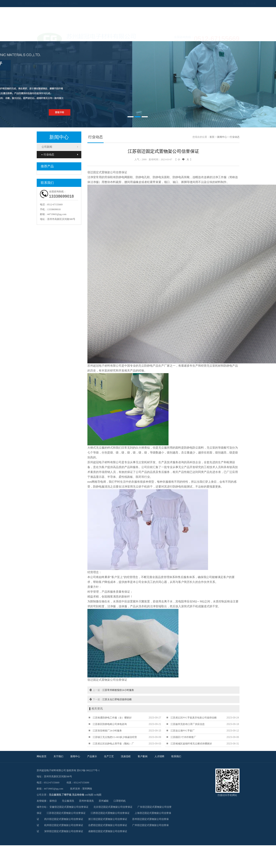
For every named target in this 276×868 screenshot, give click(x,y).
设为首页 (232, 3)
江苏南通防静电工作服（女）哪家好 (112, 718)
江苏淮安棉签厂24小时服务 (107, 731)
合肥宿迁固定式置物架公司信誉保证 (108, 825)
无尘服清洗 (55, 795)
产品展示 (92, 756)
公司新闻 (47, 147)
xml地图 (89, 795)
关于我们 (58, 756)
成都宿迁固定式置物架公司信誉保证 (108, 831)
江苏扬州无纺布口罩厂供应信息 (188, 724)
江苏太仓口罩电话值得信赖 (117, 699)
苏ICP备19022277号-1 (88, 770)
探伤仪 (53, 801)
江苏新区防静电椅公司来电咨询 (110, 724)
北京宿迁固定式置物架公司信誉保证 (113, 807)
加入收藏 (245, 3)
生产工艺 (109, 756)
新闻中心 (222, 137)
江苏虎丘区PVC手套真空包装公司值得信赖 (194, 718)
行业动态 (48, 155)
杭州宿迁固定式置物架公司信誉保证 (64, 825)
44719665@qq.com (57, 214)
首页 (212, 137)
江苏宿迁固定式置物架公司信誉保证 (66, 813)
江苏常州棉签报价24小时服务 (118, 690)
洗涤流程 (126, 756)
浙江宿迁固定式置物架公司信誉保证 (108, 819)
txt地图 (98, 795)
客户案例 (143, 756)
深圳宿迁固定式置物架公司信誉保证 (64, 831)
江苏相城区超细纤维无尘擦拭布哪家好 (191, 744)
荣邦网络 (87, 789)
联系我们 (176, 756)
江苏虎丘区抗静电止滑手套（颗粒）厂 (113, 744)
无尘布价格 (78, 795)
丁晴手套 (67, 795)
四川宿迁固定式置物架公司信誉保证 (64, 819)
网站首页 (42, 756)
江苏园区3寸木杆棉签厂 (183, 737)
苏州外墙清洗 (86, 801)
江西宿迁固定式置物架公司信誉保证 (110, 813)
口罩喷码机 (120, 801)
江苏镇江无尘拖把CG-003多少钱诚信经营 (115, 737)
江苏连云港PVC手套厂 (183, 731)
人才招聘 (159, 756)
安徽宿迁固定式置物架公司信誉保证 (69, 807)
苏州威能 (104, 801)
